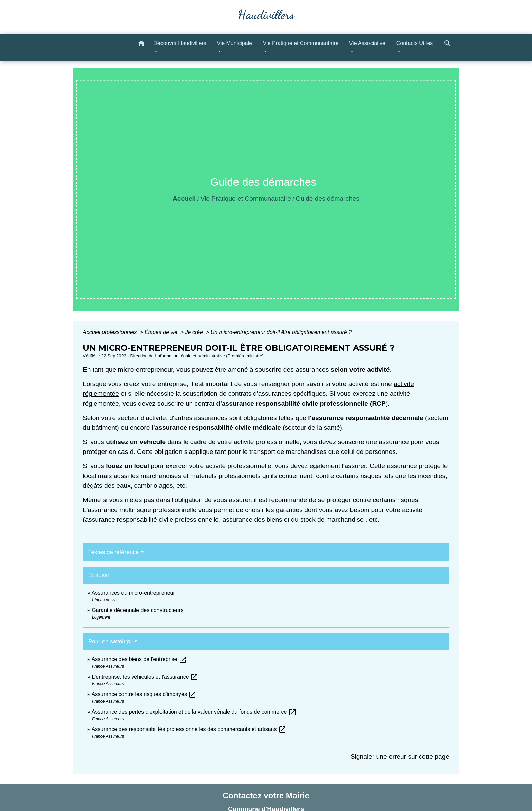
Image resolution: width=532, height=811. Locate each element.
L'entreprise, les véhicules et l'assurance (145, 677)
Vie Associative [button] (367, 43)
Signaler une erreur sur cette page (400, 757)
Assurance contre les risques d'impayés (144, 694)
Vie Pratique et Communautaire (246, 198)
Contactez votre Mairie (266, 796)
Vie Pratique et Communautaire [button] (301, 43)
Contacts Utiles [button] (415, 43)
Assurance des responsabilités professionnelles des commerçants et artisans (189, 729)
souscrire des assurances (292, 370)
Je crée (195, 332)
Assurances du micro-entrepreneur (133, 593)
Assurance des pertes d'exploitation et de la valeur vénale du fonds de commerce (194, 712)
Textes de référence (113, 552)
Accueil (184, 198)
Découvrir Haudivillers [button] (180, 43)
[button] (141, 45)
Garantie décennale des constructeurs (137, 610)
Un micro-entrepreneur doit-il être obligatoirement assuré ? (281, 332)
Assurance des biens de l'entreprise (139, 659)
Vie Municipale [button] (234, 43)
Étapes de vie (162, 332)
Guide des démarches (327, 198)
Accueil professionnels (111, 332)
